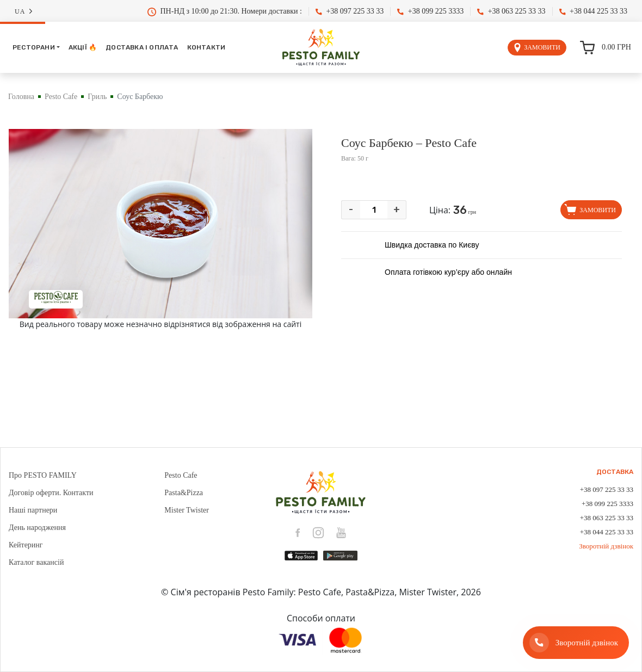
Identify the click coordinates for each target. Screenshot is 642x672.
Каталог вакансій (36, 562)
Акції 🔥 (83, 47)
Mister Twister (187, 510)
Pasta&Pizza (184, 493)
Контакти (206, 47)
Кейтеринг (26, 545)
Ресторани (34, 47)
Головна (21, 97)
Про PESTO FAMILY (43, 475)
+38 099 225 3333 (430, 11)
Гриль (97, 97)
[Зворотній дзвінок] (576, 643)
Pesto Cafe (61, 97)
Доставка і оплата (142, 47)
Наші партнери (33, 510)
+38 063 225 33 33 (511, 11)
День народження (37, 528)
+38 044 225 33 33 (593, 11)
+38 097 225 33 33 (350, 11)
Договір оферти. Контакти (51, 493)
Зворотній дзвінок (606, 546)
